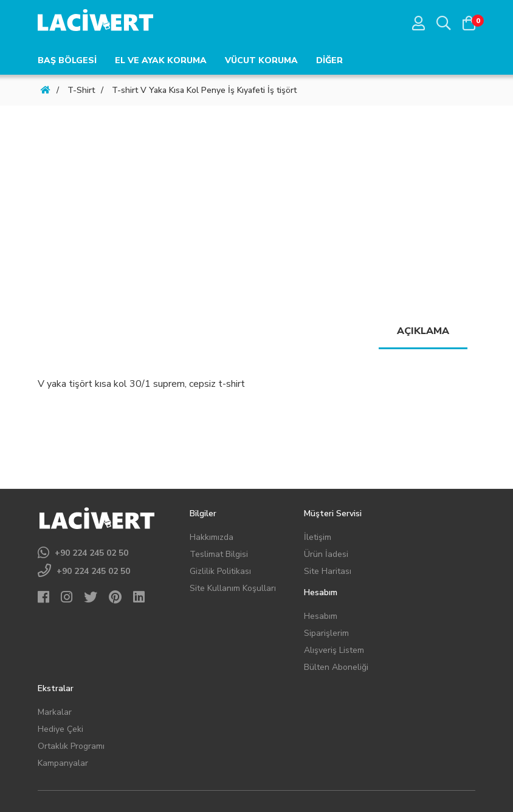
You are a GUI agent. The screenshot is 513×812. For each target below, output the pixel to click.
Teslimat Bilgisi (219, 554)
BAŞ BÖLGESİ (67, 60)
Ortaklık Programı (71, 746)
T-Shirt (81, 90)
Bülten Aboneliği (336, 667)
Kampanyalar (63, 763)
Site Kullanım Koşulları (233, 588)
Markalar (55, 712)
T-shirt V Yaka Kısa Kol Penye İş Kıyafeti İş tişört (204, 90)
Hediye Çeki (60, 729)
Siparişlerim (326, 633)
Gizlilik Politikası (220, 571)
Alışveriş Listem (334, 650)
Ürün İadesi (326, 554)
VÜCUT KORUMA (261, 60)
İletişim (318, 537)
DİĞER (329, 60)
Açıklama (423, 331)
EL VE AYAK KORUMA (161, 60)
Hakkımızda (212, 537)
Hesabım (321, 616)
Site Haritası (328, 571)
